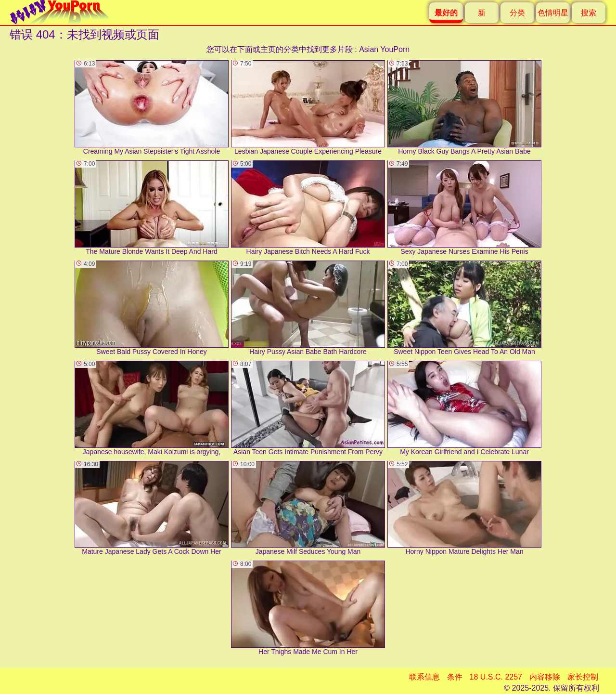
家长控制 (583, 677)
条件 (455, 677)
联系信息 (424, 677)
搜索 (589, 13)
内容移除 (545, 677)
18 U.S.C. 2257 (496, 677)
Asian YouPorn (384, 49)
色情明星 (553, 13)
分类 (517, 13)
